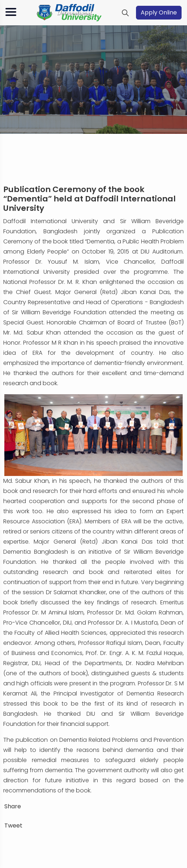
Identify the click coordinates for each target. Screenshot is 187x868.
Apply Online (159, 12)
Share (13, 806)
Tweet (13, 826)
